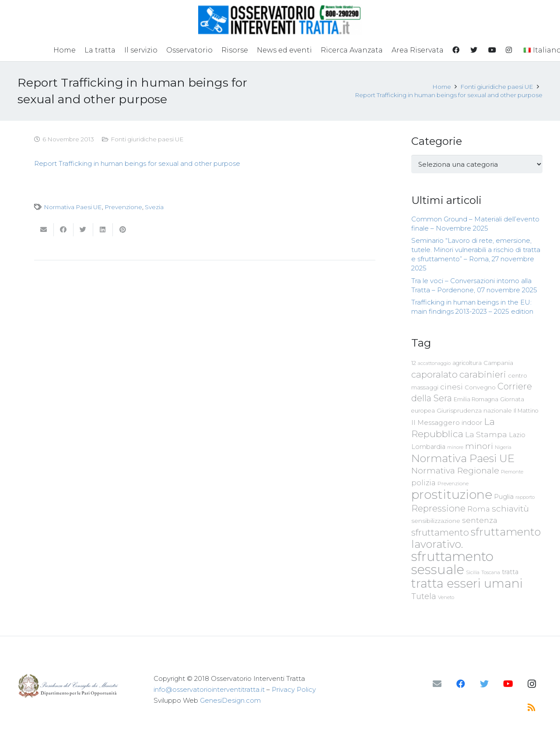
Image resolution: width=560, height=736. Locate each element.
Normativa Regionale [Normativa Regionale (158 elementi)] (455, 470)
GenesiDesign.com (230, 700)
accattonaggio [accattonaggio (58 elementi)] (434, 363)
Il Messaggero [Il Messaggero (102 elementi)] (436, 422)
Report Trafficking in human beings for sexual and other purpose (137, 163)
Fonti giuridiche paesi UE (147, 139)
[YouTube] (508, 684)
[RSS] (532, 708)
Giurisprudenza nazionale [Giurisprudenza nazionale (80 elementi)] (474, 410)
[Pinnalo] (123, 230)
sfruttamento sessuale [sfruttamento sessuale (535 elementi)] (452, 563)
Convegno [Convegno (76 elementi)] (480, 387)
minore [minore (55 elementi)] (455, 447)
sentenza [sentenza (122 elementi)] (480, 520)
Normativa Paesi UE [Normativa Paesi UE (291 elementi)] (463, 458)
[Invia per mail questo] (44, 230)
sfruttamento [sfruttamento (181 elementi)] (440, 532)
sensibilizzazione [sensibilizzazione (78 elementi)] (436, 521)
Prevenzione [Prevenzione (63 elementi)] (453, 484)
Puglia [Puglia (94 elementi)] (504, 496)
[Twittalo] (83, 230)
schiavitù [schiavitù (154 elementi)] (510, 509)
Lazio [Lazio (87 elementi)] (517, 435)
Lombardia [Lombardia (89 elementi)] (428, 447)
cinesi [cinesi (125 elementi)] (451, 387)
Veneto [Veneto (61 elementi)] (446, 597)
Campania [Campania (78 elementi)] (498, 363)
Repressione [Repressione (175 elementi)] (438, 508)
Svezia (154, 207)
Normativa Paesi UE (73, 207)
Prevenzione (123, 207)
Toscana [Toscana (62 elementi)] (491, 572)
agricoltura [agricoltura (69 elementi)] (467, 363)
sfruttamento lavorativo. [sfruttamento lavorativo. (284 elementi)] (476, 538)
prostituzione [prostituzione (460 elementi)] (452, 494)
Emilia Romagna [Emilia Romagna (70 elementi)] (476, 399)
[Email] (437, 684)
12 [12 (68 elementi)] (414, 363)
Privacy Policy (294, 689)
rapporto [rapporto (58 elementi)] (525, 497)
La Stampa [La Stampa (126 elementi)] (486, 434)
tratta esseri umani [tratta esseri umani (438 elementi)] (467, 583)
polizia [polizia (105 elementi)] (423, 483)
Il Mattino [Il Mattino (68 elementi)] (526, 411)
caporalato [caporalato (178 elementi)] (434, 374)
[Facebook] (461, 684)
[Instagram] (532, 684)
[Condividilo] (64, 230)
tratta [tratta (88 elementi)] (510, 572)
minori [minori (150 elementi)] (479, 446)
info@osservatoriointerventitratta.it (209, 689)
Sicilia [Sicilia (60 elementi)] (473, 572)
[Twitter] (484, 684)
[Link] (280, 20)
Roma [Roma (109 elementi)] (479, 509)
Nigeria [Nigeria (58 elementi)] (503, 447)
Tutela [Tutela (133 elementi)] (424, 596)
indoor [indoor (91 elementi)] (472, 423)
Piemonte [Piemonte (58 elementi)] (512, 472)
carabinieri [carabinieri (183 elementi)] (483, 374)
